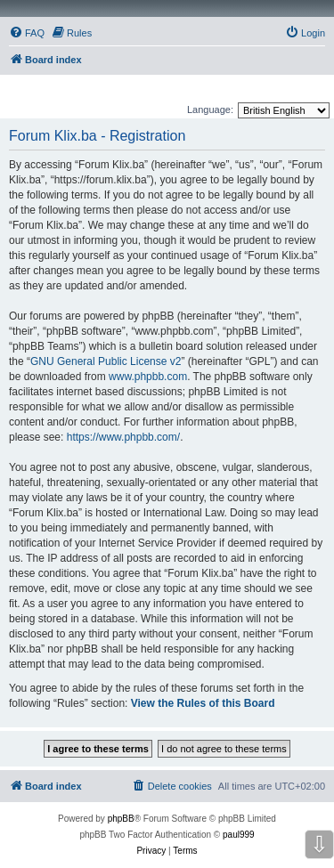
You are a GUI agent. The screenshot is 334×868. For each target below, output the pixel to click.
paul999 (239, 835)
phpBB (121, 819)
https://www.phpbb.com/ (123, 437)
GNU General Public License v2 (106, 361)
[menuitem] (27, 33)
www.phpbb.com (148, 377)
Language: (210, 110)
